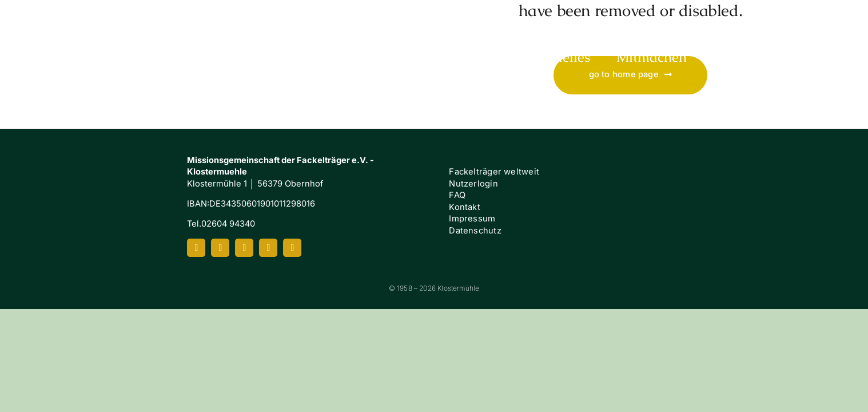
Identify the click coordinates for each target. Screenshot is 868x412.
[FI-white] (761, 189)
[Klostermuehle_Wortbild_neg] (85, 16)
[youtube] (244, 248)
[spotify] (268, 248)
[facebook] (196, 248)
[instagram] (220, 248)
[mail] (292, 248)
